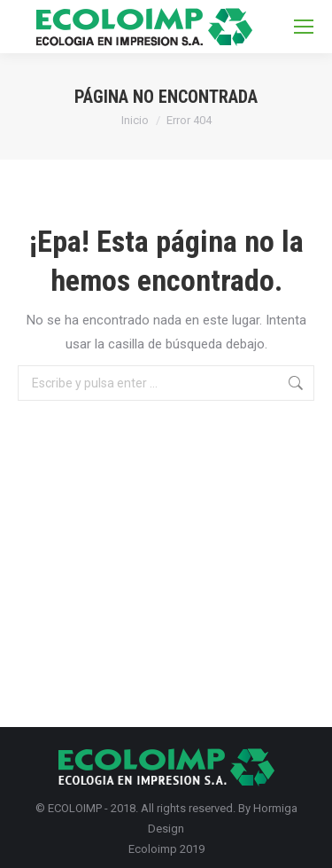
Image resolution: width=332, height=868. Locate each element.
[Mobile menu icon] (304, 27)
